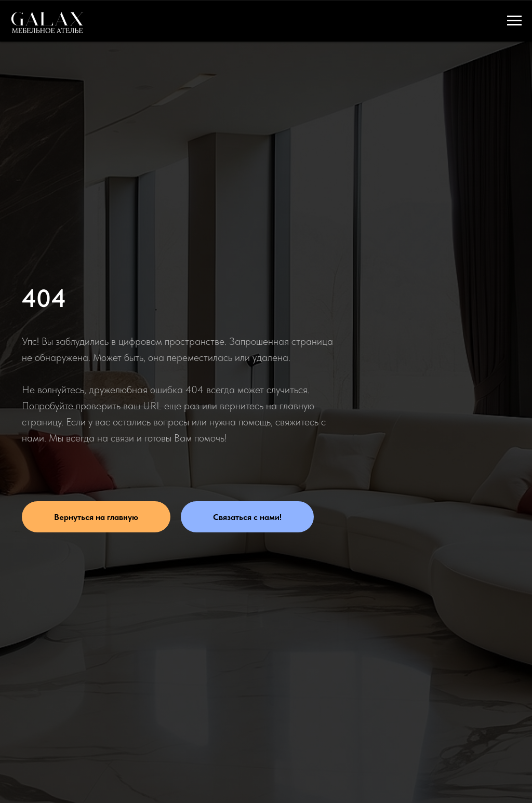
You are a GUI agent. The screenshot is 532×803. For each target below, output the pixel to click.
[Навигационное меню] (514, 21)
